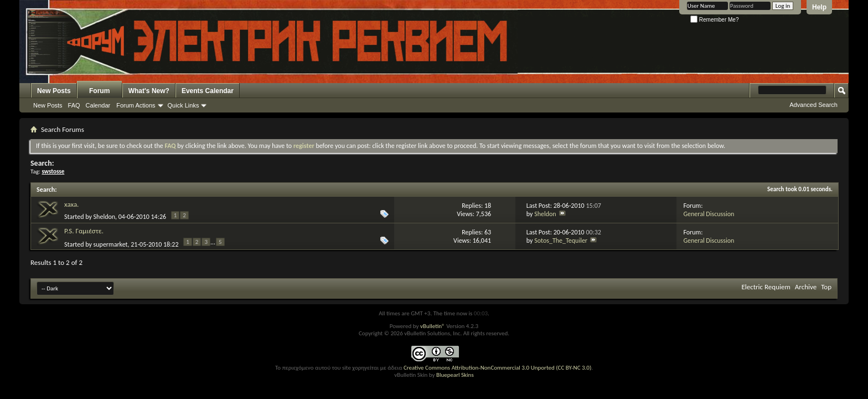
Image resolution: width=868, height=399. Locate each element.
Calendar (98, 105)
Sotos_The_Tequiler (561, 241)
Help (819, 7)
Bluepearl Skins (455, 375)
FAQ (74, 105)
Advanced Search (813, 105)
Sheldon (104, 217)
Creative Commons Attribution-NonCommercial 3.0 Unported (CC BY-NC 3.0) (497, 368)
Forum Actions (136, 105)
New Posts (54, 91)
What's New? (149, 91)
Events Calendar (208, 91)
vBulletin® (433, 326)
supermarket (111, 244)
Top (826, 287)
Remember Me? (714, 20)
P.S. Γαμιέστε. (84, 231)
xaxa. (71, 204)
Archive (806, 287)
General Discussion (709, 214)
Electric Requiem (766, 287)
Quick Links (184, 105)
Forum (99, 91)
